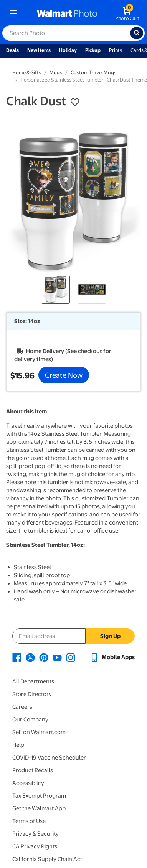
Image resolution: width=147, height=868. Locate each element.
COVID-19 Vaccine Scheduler (49, 758)
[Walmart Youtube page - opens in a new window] (57, 657)
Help (18, 745)
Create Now (64, 375)
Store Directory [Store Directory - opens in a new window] (32, 694)
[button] (75, 102)
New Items (39, 50)
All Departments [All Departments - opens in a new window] (33, 681)
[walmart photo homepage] (67, 14)
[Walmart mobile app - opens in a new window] (112, 657)
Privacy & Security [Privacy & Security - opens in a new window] (36, 834)
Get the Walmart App (39, 808)
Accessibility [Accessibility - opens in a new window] (28, 783)
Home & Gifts (27, 72)
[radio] (55, 289)
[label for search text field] (66, 33)
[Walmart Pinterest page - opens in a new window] (44, 657)
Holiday (68, 50)
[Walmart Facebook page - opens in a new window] (17, 657)
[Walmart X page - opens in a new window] (30, 657)
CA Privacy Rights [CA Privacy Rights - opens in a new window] (35, 846)
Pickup (93, 50)
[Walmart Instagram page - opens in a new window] (71, 657)
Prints (116, 50)
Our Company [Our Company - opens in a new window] (30, 720)
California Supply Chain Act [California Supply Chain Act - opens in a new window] (47, 859)
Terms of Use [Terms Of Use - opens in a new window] (29, 821)
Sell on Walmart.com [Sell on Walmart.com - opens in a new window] (39, 732)
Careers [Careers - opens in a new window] (22, 707)
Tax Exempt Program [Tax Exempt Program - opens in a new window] (39, 796)
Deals (12, 50)
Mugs (56, 72)
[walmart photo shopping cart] (127, 14)
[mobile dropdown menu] (13, 14)
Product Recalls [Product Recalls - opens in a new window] (33, 770)
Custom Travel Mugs (93, 72)
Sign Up (110, 636)
